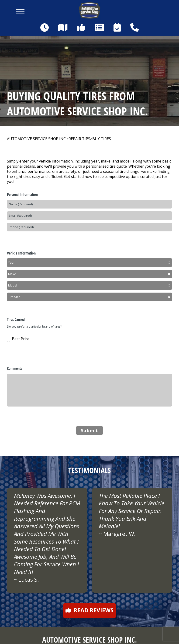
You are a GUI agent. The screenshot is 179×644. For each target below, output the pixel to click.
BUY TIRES (102, 139)
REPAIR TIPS (79, 139)
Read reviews (89, 610)
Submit (89, 430)
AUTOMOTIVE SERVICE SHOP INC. (37, 139)
